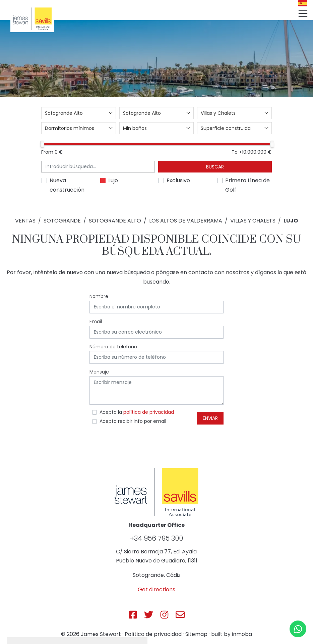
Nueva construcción (67, 185)
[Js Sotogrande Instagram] (164, 615)
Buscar (215, 167)
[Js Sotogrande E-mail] (180, 615)
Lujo (113, 180)
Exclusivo (178, 180)
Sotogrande (62, 221)
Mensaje (99, 372)
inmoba (242, 634)
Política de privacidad (153, 634)
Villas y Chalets (253, 221)
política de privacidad (149, 412)
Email (96, 321)
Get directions (156, 589)
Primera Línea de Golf (247, 185)
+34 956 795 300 (156, 538)
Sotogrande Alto (115, 221)
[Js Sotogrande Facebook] (133, 615)
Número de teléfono (113, 347)
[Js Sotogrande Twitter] (149, 615)
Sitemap (196, 634)
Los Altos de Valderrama (186, 221)
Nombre (99, 296)
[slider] (42, 144)
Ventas (25, 221)
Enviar (210, 418)
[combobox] (79, 113)
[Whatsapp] (298, 629)
